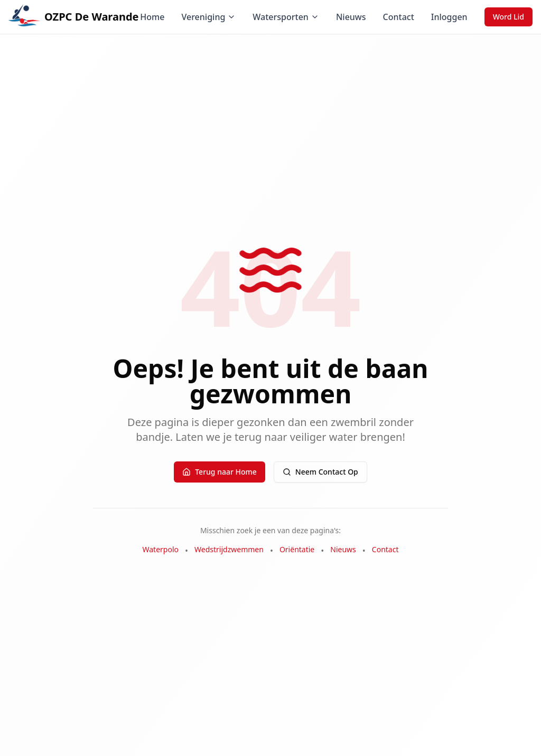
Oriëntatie (297, 549)
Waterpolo (161, 549)
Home (152, 17)
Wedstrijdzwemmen (229, 549)
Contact (399, 17)
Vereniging (208, 17)
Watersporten (286, 17)
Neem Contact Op (320, 472)
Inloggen (449, 17)
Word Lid (509, 17)
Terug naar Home (220, 472)
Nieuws (351, 17)
